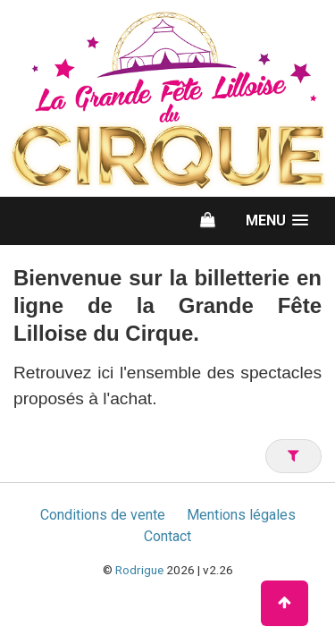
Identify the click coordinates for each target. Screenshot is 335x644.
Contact (167, 536)
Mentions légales (241, 515)
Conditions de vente (103, 515)
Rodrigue (139, 570)
